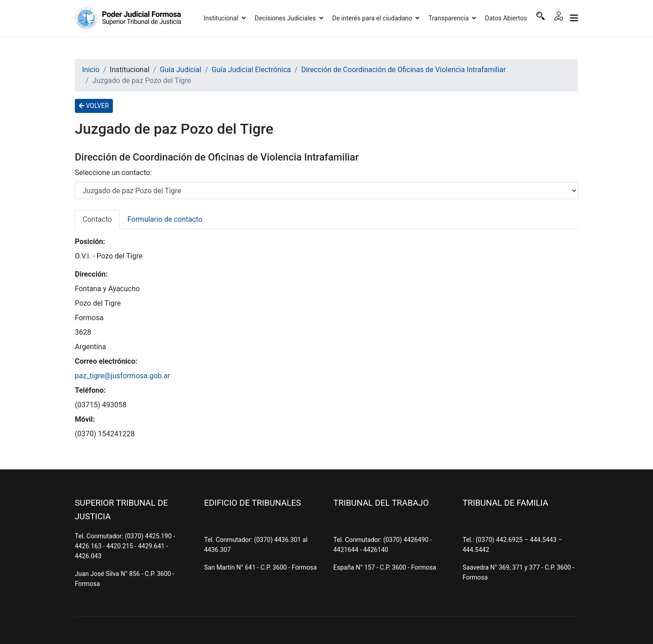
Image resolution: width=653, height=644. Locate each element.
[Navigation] (574, 18)
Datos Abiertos (506, 18)
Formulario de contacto (165, 219)
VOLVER (94, 106)
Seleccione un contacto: (113, 173)
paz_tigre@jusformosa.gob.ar (122, 376)
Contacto (97, 219)
